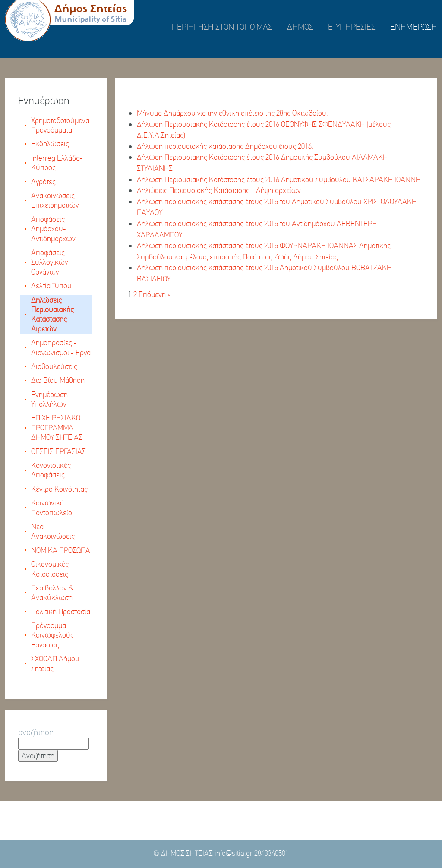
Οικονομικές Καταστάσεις (50, 569)
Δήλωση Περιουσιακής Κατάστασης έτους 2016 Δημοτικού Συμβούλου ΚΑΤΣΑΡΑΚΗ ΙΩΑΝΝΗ (279, 180)
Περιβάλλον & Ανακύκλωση (52, 593)
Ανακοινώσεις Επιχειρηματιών (55, 200)
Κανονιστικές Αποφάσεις (51, 470)
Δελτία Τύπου (51, 286)
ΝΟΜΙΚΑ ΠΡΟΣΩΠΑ (61, 550)
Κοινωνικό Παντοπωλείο (52, 508)
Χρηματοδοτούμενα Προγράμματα (60, 125)
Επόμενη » (155, 294)
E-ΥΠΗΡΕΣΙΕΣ (352, 27)
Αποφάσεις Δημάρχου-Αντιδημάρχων (53, 229)
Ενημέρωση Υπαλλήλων (49, 399)
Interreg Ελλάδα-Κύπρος (57, 163)
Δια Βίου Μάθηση (58, 380)
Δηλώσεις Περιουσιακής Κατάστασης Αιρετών (52, 314)
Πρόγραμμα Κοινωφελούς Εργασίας (52, 635)
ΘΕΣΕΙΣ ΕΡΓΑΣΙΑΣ (58, 451)
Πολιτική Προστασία (61, 612)
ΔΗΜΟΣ (300, 27)
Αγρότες (43, 182)
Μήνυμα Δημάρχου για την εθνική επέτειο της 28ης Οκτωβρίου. (232, 113)
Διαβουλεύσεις (54, 366)
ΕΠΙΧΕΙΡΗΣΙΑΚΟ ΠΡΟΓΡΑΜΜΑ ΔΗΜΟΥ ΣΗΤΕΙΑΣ (57, 428)
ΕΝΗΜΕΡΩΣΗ (414, 27)
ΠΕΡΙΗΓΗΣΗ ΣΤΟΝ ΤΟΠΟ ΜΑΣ (222, 27)
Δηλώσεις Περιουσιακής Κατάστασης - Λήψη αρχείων (219, 190)
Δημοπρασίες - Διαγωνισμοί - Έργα (61, 347)
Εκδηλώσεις (50, 144)
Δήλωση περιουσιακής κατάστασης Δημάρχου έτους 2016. (225, 146)
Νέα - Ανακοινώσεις (53, 531)
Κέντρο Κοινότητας (59, 489)
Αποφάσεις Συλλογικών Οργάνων (50, 262)
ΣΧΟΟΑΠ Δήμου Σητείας (55, 663)
